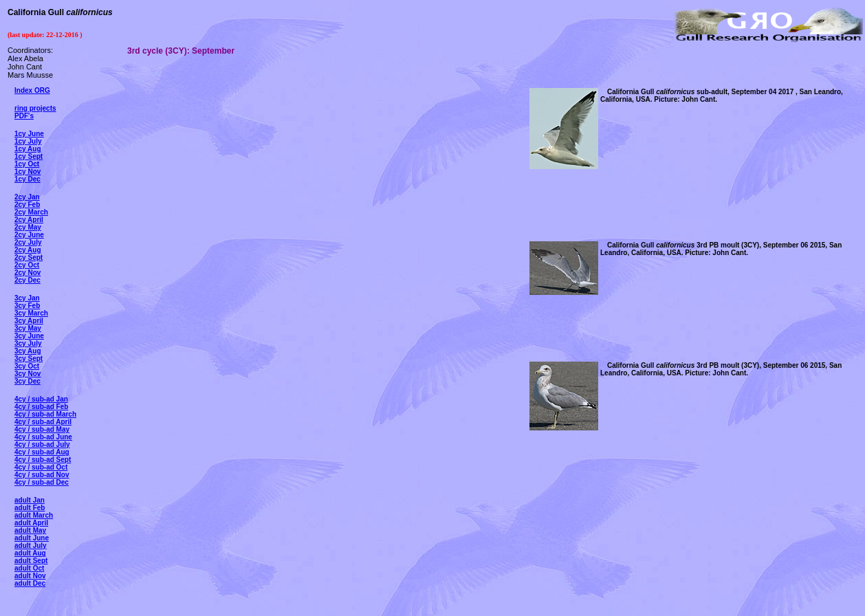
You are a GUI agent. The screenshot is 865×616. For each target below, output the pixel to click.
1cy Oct (27, 164)
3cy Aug (28, 351)
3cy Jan (27, 298)
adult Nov (30, 576)
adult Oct (29, 568)
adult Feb (30, 508)
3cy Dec (28, 381)
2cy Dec (28, 280)
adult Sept (31, 561)
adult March (34, 515)
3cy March (31, 313)
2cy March (31, 212)
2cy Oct (27, 265)
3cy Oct (27, 366)
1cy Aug (28, 149)
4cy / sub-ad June (43, 437)
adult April (31, 523)
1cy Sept (29, 156)
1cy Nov (28, 172)
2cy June (29, 235)
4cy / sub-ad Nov (42, 475)
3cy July (28, 343)
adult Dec (30, 583)
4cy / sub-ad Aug (42, 452)
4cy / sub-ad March (45, 414)
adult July (31, 546)
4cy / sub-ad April (43, 422)
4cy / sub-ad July (42, 444)
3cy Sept (29, 359)
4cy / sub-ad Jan (41, 399)
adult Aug (30, 553)
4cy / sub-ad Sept (43, 460)
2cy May (28, 227)
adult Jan (30, 500)
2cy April (29, 220)
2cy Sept (29, 257)
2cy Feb (27, 205)
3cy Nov (28, 374)
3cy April (29, 321)
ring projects (35, 108)
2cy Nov (28, 273)
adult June (32, 538)
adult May (30, 530)
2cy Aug (28, 250)
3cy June (29, 336)
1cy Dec (28, 179)
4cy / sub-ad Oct (41, 467)
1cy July (28, 141)
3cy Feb (27, 306)
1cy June (29, 134)
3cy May (28, 328)
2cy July (28, 242)
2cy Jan (27, 197)
